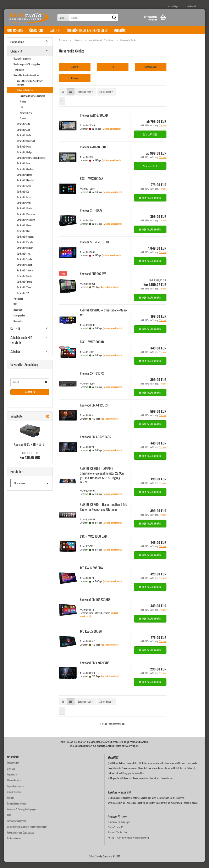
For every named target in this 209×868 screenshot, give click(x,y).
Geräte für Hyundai (25, 186)
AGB (9, 821)
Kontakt (11, 804)
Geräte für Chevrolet (26, 147)
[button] (63, 98)
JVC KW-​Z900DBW (91, 637)
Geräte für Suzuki (24, 282)
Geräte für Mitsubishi (26, 226)
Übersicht (36, 30)
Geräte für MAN (24, 209)
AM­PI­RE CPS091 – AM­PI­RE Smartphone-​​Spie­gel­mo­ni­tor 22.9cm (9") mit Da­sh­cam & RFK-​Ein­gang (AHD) (102, 482)
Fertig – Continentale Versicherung (128, 844)
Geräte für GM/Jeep (25, 175)
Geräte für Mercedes (26, 220)
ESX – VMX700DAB (92, 185)
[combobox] (86, 98)
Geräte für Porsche (25, 248)
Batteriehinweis (14, 844)
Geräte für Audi (23, 136)
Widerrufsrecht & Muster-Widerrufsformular (27, 833)
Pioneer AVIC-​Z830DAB (94, 153)
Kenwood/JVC (26, 119)
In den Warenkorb (150, 204)
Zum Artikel (150, 141)
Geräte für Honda (24, 181)
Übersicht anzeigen (22, 65)
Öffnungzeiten (13, 769)
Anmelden (30, 398)
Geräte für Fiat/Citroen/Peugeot (31, 164)
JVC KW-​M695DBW (92, 574)
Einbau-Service (14, 786)
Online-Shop (94, 863)
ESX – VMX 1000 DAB (93, 542)
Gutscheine (15, 30)
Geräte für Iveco (24, 192)
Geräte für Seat (24, 260)
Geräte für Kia (23, 198)
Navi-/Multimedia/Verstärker (27, 81)
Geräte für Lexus (24, 203)
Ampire (23, 108)
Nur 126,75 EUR (30, 462)
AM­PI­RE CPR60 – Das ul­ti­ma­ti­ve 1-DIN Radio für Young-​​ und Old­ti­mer (103, 513)
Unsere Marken (14, 798)
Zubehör (120, 30)
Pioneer (23, 124)
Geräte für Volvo (24, 293)
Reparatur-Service (15, 792)
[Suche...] (63, 18)
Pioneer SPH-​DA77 (91, 216)
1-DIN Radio (19, 76)
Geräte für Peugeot (25, 243)
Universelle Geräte (25, 96)
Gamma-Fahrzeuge (119, 828)
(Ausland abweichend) (111, 135)
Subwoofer (18, 327)
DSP (15, 310)
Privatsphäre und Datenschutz (20, 839)
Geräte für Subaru (25, 277)
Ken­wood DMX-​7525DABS (95, 443)
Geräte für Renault (25, 254)
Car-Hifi (55, 30)
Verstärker (18, 305)
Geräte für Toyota (24, 288)
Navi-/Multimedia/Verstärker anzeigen (30, 89)
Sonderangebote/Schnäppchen (27, 70)
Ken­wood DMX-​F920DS (94, 411)
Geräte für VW (23, 299)
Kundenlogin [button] (172, 6)
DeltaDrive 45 (116, 834)
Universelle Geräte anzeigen (32, 102)
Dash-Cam (18, 316)
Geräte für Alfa (23, 130)
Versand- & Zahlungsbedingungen (22, 815)
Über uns (11, 775)
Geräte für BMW (24, 141)
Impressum (12, 781)
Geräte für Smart (24, 271)
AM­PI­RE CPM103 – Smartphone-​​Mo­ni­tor (103, 319)
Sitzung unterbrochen (17, 827)
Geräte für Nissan (24, 231)
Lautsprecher (19, 322)
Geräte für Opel (23, 237)
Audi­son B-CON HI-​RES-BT (30, 450)
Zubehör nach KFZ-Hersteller (87, 30)
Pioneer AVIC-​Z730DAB (94, 121)
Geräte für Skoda (24, 265)
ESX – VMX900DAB (92, 348)
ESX (21, 113)
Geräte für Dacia (24, 153)
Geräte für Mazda (24, 214)
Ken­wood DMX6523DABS (95, 606)
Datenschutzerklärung (17, 810)
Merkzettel (190, 6)
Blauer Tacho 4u (117, 839)
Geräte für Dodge (24, 158)
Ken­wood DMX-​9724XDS (95, 669)
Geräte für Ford (23, 169)
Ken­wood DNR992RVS (93, 280)
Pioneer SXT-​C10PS (92, 380)
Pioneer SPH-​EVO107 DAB (96, 248)
